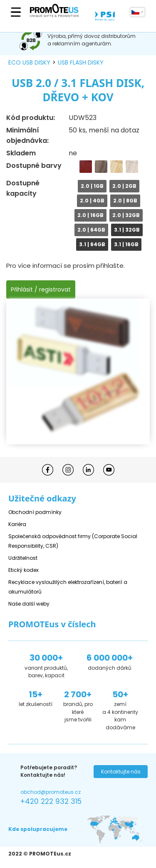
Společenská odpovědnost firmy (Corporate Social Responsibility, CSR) (73, 541)
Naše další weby (29, 604)
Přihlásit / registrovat (41, 289)
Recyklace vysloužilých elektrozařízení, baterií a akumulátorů (68, 587)
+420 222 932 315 (51, 801)
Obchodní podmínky (35, 512)
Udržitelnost (23, 558)
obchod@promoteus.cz (51, 792)
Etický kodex (24, 570)
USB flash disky (81, 62)
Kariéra (17, 524)
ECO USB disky (29, 62)
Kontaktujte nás (121, 772)
